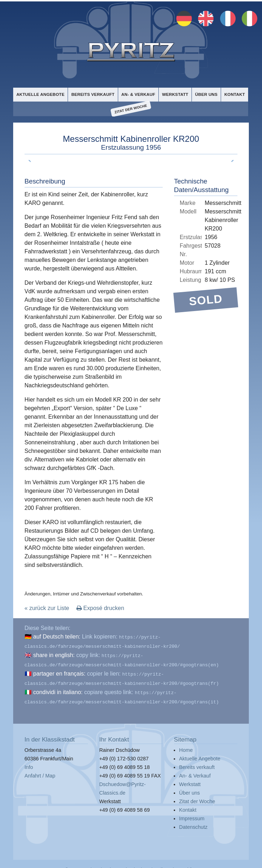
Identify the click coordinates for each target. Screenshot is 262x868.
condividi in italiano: (58, 688)
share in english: (54, 653)
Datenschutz (193, 821)
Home (186, 744)
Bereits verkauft (92, 94)
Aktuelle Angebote (40, 94)
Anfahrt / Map (40, 770)
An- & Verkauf (137, 94)
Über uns (205, 94)
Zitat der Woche (131, 109)
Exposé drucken (100, 608)
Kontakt (234, 94)
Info (29, 761)
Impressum (192, 812)
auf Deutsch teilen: (57, 636)
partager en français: (59, 670)
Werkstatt (174, 94)
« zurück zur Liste (47, 608)
